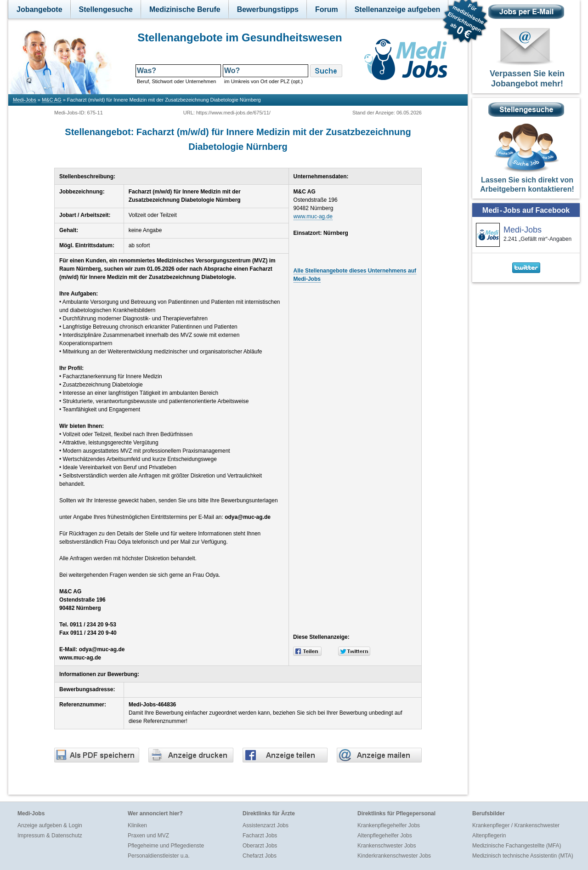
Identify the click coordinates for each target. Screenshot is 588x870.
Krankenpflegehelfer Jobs (389, 825)
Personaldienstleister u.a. (159, 856)
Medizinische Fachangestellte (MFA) (517, 846)
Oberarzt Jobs (260, 846)
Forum (327, 9)
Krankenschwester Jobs (387, 846)
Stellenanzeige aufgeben (398, 9)
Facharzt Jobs (260, 836)
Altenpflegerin (489, 836)
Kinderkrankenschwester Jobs (394, 856)
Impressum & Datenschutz (50, 836)
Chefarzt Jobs (260, 856)
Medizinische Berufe (185, 9)
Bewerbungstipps (268, 9)
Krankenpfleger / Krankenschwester (516, 825)
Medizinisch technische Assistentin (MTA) (523, 856)
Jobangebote (40, 9)
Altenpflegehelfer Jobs (385, 836)
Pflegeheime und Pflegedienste (166, 846)
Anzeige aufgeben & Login (50, 825)
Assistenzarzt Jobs (266, 825)
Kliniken (137, 825)
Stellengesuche (106, 9)
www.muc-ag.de (313, 216)
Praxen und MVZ (148, 836)
